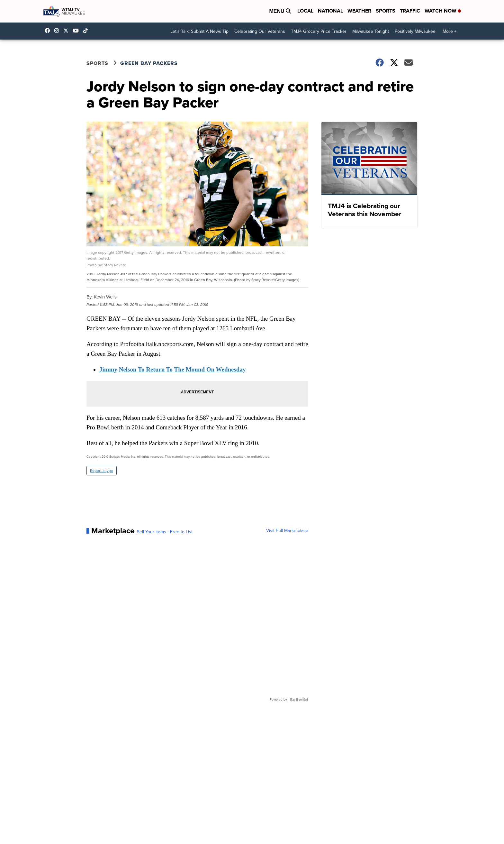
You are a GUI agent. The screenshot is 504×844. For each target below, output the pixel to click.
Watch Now (443, 11)
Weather (359, 11)
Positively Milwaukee (415, 31)
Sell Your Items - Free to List (165, 532)
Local (305, 11)
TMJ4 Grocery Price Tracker (319, 31)
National (330, 11)
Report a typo (102, 471)
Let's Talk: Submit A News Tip (199, 31)
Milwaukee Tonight (371, 31)
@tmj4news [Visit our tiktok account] (87, 31)
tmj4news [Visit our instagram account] (58, 31)
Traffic (410, 11)
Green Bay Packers (149, 63)
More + (450, 31)
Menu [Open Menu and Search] (280, 11)
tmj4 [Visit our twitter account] (67, 31)
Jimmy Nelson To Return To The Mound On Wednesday (172, 369)
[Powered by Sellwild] (299, 700)
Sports (386, 11)
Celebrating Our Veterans (260, 31)
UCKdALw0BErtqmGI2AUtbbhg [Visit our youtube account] (77, 31)
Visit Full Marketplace (287, 531)
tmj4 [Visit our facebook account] (49, 31)
